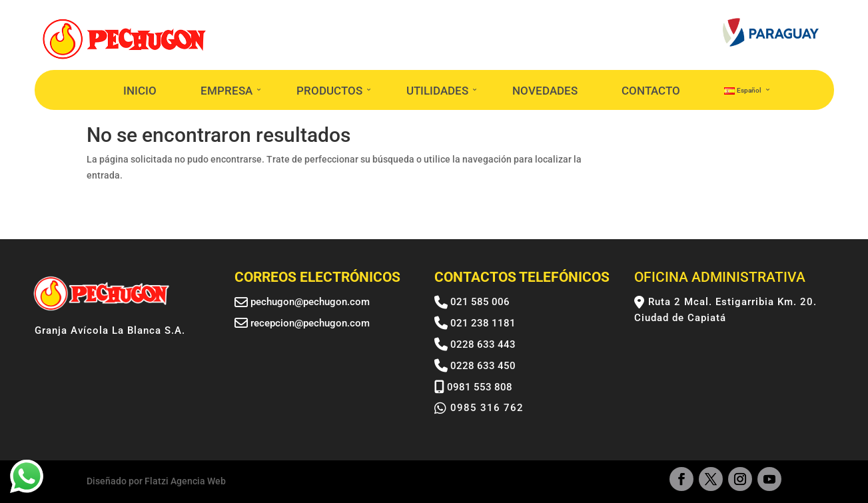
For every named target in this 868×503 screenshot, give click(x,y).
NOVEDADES (545, 91)
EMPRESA (226, 91)
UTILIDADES (437, 91)
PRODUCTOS (329, 91)
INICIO (140, 91)
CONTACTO (651, 91)
